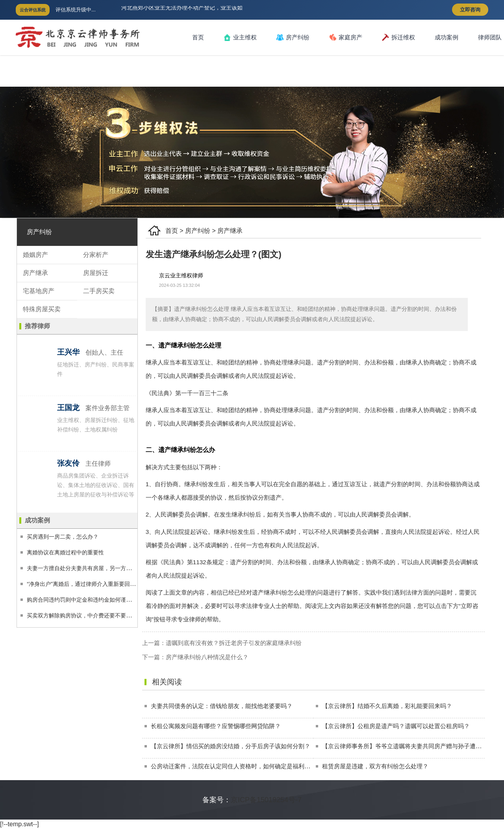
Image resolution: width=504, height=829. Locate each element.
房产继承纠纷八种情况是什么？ (207, 657)
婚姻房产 (35, 255)
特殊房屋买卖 (42, 309)
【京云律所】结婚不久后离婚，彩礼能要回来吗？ (387, 706)
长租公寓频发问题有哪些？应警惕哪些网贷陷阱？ (216, 726)
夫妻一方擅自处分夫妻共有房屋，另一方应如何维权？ (93, 568)
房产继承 (230, 231)
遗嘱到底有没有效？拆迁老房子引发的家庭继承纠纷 (234, 643)
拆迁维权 (398, 37)
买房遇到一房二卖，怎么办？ (63, 537)
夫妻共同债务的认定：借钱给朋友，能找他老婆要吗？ (222, 706)
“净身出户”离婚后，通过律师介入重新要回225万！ (89, 584)
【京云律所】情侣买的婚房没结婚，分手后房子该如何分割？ (231, 746)
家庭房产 (346, 37)
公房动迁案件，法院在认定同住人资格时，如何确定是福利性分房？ (239, 766)
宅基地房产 (39, 291)
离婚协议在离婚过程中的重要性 (65, 552)
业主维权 (240, 37)
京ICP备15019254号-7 (266, 800)
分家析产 (96, 255)
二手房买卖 (99, 291)
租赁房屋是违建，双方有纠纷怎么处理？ (375, 766)
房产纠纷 (293, 37)
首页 (198, 37)
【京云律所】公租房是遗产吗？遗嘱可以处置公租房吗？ (396, 726)
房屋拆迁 (96, 273)
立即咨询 (470, 10)
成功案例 (447, 37)
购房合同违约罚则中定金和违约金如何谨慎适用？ (87, 600)
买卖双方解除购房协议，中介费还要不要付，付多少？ (93, 615)
